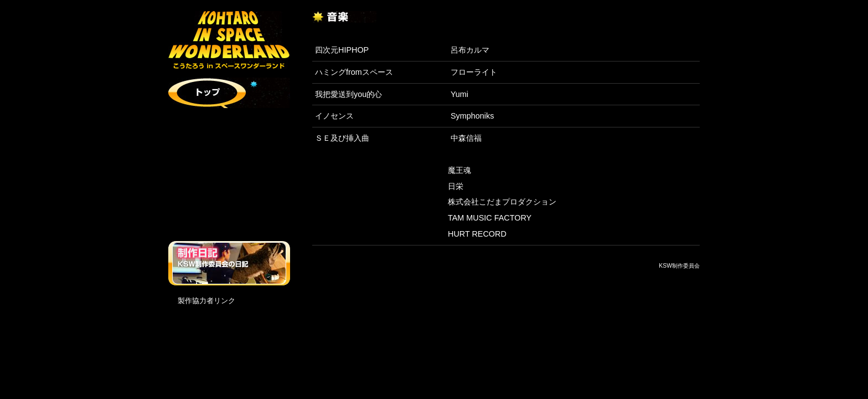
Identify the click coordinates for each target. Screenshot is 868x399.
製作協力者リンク (206, 301)
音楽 (229, 215)
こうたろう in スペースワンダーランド (229, 40)
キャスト (229, 154)
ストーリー (229, 123)
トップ (229, 93)
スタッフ (229, 184)
